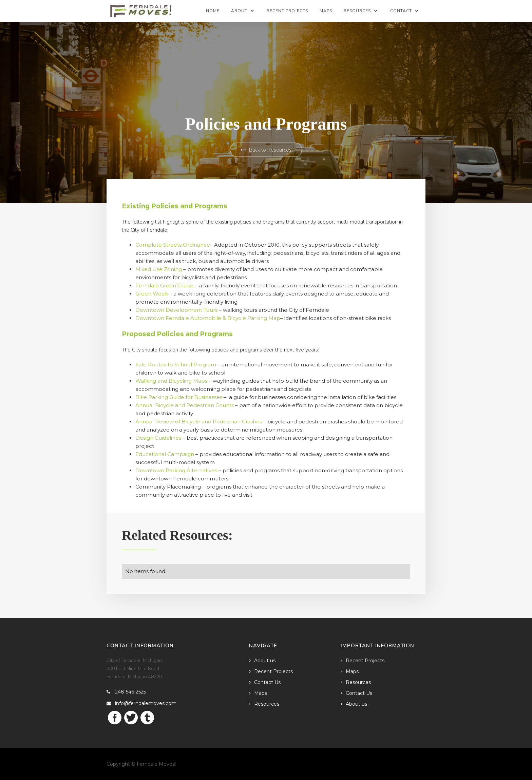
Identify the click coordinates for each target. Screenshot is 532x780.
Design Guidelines (158, 438)
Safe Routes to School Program (176, 365)
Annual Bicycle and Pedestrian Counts (185, 405)
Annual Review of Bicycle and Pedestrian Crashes (199, 422)
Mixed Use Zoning (159, 269)
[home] (141, 9)
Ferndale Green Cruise (165, 286)
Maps (326, 11)
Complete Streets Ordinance (173, 245)
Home (213, 11)
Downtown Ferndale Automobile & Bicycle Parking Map (208, 318)
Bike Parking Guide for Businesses (179, 397)
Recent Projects (287, 11)
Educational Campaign (165, 454)
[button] (243, 11)
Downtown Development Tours (177, 310)
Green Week (152, 294)
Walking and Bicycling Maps (172, 381)
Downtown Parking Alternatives (176, 470)
